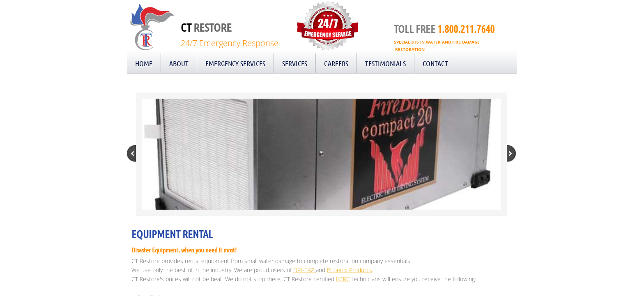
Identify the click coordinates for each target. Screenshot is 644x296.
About (179, 63)
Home (144, 63)
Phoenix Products (350, 270)
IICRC (343, 279)
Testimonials (385, 63)
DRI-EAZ (305, 270)
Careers (336, 63)
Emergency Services (235, 63)
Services (295, 63)
